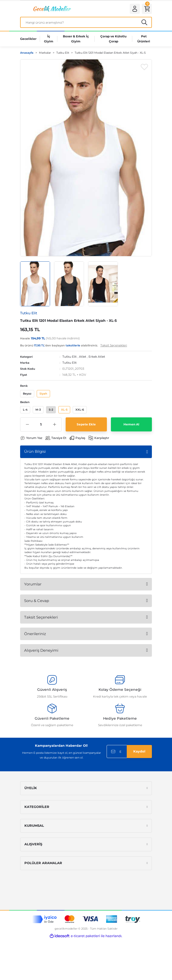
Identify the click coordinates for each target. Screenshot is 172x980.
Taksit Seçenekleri (41, 618)
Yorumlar (33, 585)
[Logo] (52, 9)
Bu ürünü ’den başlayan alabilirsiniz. (74, 346)
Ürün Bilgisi (35, 452)
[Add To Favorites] (144, 68)
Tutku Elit (70, 358)
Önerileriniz (35, 635)
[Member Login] (133, 9)
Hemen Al (131, 425)
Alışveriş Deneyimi (41, 651)
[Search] (86, 23)
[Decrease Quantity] (27, 425)
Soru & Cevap (37, 602)
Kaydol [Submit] (139, 752)
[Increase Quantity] (54, 425)
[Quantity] (41, 425)
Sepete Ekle (86, 425)
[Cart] (146, 9)
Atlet (83, 358)
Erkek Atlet (97, 358)
